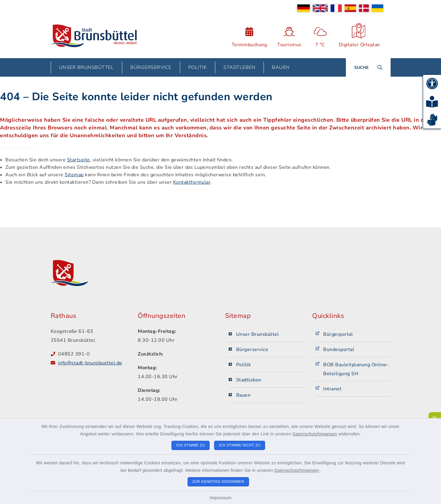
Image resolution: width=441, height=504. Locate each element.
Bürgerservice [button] (151, 67)
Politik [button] (198, 67)
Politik (244, 365)
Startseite (79, 160)
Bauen (243, 395)
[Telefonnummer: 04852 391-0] (94, 354)
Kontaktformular (192, 182)
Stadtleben (249, 380)
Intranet (332, 389)
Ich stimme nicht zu (240, 445)
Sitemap (74, 175)
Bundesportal (339, 350)
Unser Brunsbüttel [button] (86, 67)
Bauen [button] (281, 67)
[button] (432, 84)
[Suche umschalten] (368, 67)
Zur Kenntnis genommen (218, 482)
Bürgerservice (252, 350)
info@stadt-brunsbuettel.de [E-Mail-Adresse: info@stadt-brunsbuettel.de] (90, 363)
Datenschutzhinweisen (315, 434)
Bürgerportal (338, 334)
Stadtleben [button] (239, 67)
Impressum (221, 498)
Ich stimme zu (191, 445)
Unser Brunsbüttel (258, 334)
